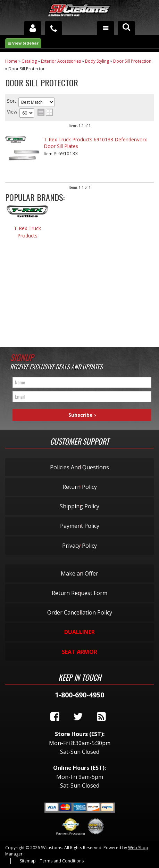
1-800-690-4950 (79, 695)
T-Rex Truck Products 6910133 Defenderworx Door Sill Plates (95, 143)
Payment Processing (71, 834)
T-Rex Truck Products (27, 232)
